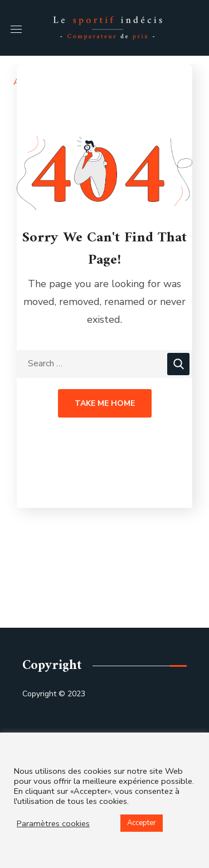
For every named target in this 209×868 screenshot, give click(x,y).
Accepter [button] (142, 823)
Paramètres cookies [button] (53, 823)
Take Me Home (105, 403)
